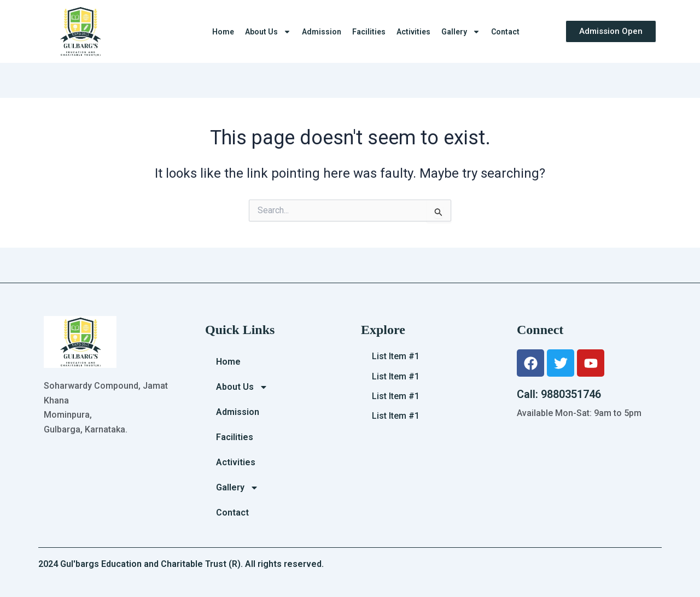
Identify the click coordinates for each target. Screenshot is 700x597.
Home (223, 32)
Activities (413, 32)
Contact (505, 32)
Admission (322, 32)
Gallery (461, 32)
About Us (268, 32)
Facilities (369, 32)
